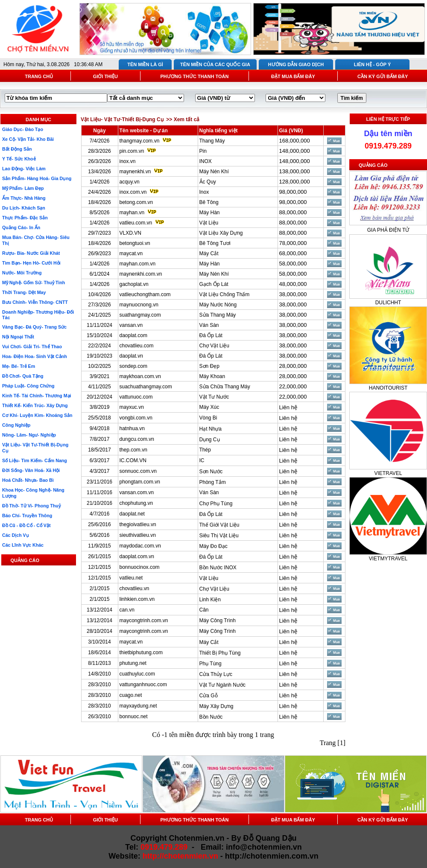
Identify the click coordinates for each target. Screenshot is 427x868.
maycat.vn (131, 253)
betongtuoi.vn (135, 243)
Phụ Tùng (211, 664)
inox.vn (128, 161)
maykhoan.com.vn (140, 376)
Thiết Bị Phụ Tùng (220, 653)
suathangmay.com (140, 315)
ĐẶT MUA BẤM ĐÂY (293, 76)
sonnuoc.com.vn (138, 471)
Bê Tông (209, 202)
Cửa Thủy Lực (216, 674)
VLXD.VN (130, 233)
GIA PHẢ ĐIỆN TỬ (388, 230)
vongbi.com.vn (136, 418)
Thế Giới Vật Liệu (219, 525)
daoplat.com (133, 335)
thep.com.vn (133, 450)
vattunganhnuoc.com (143, 684)
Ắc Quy (208, 182)
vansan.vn (131, 325)
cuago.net (131, 695)
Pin (203, 151)
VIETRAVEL (388, 473)
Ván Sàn (209, 325)
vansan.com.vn (137, 492)
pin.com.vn (132, 151)
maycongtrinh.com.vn (144, 620)
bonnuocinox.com (140, 567)
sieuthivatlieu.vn (138, 535)
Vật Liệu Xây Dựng (221, 233)
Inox (204, 192)
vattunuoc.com (136, 397)
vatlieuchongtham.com (145, 294)
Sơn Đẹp (209, 366)
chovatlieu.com (137, 346)
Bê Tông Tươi (215, 243)
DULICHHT (388, 303)
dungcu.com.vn (137, 439)
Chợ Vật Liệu (214, 346)
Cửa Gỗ (209, 696)
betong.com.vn (136, 202)
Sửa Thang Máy (218, 315)
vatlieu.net (131, 578)
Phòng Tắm (213, 482)
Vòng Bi (208, 418)
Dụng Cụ (210, 440)
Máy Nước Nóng (218, 305)
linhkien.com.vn (137, 599)
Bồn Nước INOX (218, 568)
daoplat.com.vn (137, 556)
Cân (204, 610)
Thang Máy (212, 141)
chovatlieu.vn (135, 588)
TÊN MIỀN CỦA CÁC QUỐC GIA (215, 64)
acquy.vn (130, 182)
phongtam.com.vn (140, 482)
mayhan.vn (132, 213)
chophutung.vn (136, 503)
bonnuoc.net (134, 717)
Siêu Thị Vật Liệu (219, 536)
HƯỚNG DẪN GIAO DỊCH (296, 64)
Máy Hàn (210, 213)
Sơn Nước (211, 472)
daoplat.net (132, 514)
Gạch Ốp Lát (214, 284)
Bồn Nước (211, 717)
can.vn (127, 610)
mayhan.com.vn (138, 264)
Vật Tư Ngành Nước (222, 685)
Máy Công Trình (218, 620)
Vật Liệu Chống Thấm (225, 294)
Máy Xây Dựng (216, 706)
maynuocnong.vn (139, 305)
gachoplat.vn (134, 284)
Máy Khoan (212, 376)
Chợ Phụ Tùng (216, 504)
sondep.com (133, 366)
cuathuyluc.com (137, 674)
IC (202, 460)
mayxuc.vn (132, 407)
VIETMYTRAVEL (388, 559)
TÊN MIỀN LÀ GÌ (145, 64)
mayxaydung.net (138, 706)
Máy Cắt (209, 253)
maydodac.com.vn (140, 546)
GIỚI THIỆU (105, 76)
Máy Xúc (209, 407)
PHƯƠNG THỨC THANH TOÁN (194, 76)
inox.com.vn (133, 192)
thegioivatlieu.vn (138, 524)
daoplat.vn (131, 356)
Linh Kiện (210, 600)
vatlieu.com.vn (136, 223)
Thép (205, 450)
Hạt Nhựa (211, 429)
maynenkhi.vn (135, 172)
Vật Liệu (209, 223)
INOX (206, 161)
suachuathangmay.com (146, 387)
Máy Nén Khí (214, 172)
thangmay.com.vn (140, 141)
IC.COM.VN (133, 460)
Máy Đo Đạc (213, 546)
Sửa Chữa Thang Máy (225, 387)
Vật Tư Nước (214, 397)
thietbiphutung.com (141, 652)
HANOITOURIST (388, 388)
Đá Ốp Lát (211, 335)
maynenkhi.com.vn (141, 274)
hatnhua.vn (132, 428)
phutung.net (133, 663)
